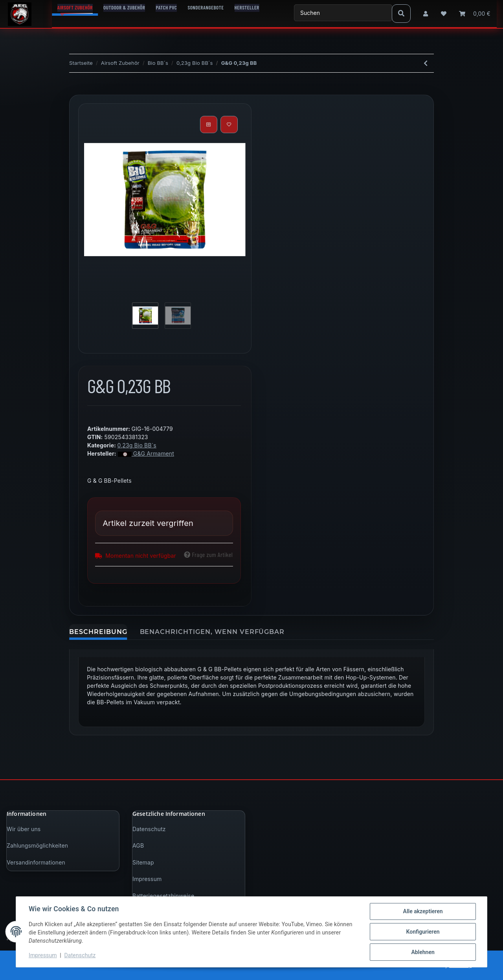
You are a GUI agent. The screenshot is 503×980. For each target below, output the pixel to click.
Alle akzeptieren (423, 911)
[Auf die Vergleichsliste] (209, 125)
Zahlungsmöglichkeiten (37, 845)
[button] (426, 14)
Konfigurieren (423, 932)
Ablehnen (423, 952)
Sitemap (143, 862)
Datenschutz (149, 829)
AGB (138, 845)
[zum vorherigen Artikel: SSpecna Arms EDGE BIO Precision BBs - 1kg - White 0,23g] (426, 63)
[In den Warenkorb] (75, 90)
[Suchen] (343, 13)
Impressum (147, 879)
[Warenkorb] (475, 14)
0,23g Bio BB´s (137, 445)
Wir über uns (24, 829)
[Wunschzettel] (444, 14)
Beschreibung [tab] (98, 632)
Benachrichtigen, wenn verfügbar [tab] (212, 632)
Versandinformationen (36, 862)
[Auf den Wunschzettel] (229, 125)
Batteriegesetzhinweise (163, 896)
